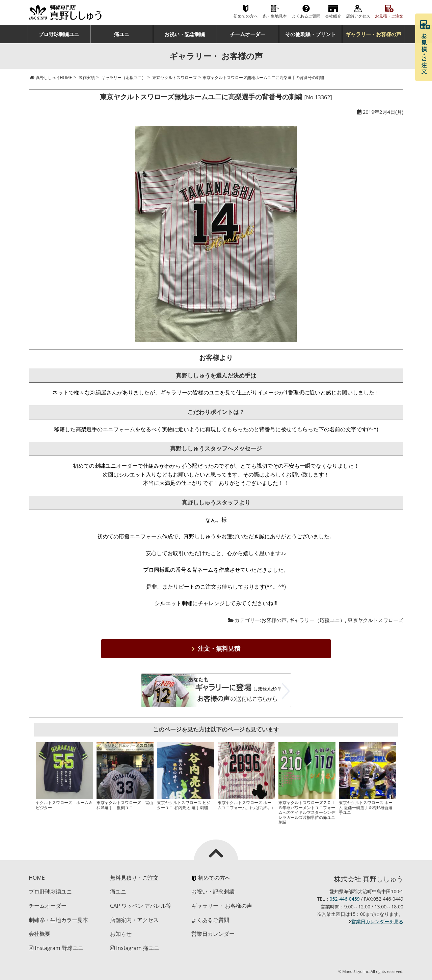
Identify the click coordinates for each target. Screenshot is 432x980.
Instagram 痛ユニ (135, 948)
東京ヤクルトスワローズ (375, 620)
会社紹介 (333, 16)
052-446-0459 (345, 899)
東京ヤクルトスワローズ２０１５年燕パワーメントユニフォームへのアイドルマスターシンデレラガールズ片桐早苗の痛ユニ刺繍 (307, 812)
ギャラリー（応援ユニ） (317, 620)
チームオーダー (248, 34)
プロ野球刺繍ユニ (59, 34)
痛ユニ (122, 34)
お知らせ (121, 934)
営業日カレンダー (213, 934)
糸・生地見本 (275, 16)
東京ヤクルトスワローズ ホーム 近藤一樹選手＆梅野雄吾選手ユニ (366, 807)
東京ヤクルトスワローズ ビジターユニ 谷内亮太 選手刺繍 (184, 805)
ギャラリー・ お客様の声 (222, 906)
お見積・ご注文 (389, 16)
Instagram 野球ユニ (56, 948)
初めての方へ (246, 16)
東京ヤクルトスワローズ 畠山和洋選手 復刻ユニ (125, 805)
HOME (37, 878)
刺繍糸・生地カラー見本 (58, 920)
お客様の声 (274, 620)
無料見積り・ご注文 (134, 878)
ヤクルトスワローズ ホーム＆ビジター (64, 805)
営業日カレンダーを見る (377, 921)
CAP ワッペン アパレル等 (141, 906)
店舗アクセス (358, 16)
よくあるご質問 (306, 16)
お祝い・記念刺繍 (185, 34)
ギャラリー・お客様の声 (373, 34)
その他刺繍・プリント (310, 34)
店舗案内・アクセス (134, 920)
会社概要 (39, 934)
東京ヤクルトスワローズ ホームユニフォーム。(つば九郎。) (245, 805)
